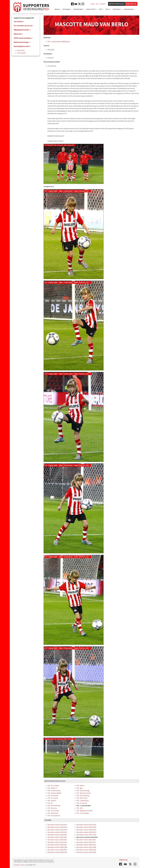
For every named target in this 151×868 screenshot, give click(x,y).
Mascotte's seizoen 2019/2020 (86, 832)
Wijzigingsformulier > (22, 30)
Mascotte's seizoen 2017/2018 (86, 835)
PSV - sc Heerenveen (54, 791)
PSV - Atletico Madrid (54, 793)
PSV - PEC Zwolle (82, 798)
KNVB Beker (66, 42)
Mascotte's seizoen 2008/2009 (57, 847)
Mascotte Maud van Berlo (36, 14)
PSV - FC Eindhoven (54, 816)
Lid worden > (19, 21)
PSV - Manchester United (84, 811)
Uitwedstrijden (78, 9)
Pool (100, 9)
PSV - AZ (50, 803)
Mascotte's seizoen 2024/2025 (57, 827)
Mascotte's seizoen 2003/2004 (86, 852)
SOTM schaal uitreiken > (23, 38)
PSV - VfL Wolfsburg (54, 806)
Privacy (23, 865)
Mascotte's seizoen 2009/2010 (86, 845)
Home (14, 14)
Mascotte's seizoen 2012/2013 (57, 842)
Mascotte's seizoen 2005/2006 (86, 850)
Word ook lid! (131, 4)
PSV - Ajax (79, 788)
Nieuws (57, 9)
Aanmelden (21, 50)
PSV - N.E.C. (80, 808)
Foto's (107, 9)
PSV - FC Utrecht (53, 796)
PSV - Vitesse (80, 786)
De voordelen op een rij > (23, 26)
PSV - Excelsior (52, 808)
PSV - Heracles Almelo (84, 793)
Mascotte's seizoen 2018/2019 (57, 835)
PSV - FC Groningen (83, 813)
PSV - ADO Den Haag (83, 791)
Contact (93, 4)
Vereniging (66, 9)
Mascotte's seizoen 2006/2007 (57, 850)
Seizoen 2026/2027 (23, 14)
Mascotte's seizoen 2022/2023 (57, 830)
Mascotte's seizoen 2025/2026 (86, 825)
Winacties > (18, 34)
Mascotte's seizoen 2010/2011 (57, 845)
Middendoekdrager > (22, 42)
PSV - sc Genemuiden (54, 42)
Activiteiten (117, 9)
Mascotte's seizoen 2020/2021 (57, 832)
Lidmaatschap (128, 9)
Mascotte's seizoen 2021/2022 (86, 830)
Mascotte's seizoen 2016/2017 (57, 837)
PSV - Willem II (52, 788)
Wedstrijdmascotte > (22, 46)
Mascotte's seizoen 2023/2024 (86, 827)
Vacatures (103, 4)
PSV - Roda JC (52, 801)
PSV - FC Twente (53, 798)
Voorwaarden (21, 53)
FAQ (97, 4)
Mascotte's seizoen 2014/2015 (57, 840)
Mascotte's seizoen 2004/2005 (57, 852)
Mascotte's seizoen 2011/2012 (86, 842)
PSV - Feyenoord (53, 813)
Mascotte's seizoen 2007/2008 (86, 847)
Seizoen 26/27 (91, 9)
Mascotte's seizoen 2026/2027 (57, 825)
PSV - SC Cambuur (53, 786)
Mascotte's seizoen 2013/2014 (86, 840)
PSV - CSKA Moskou (83, 801)
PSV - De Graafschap (83, 796)
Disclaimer (17, 865)
